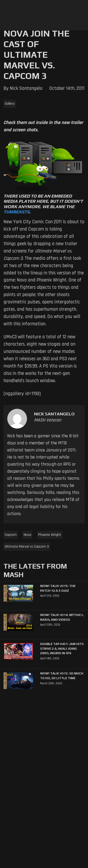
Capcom (11, 535)
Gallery (10, 104)
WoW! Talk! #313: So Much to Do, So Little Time (62, 676)
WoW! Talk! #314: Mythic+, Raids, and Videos (62, 617)
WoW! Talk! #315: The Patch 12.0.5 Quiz (58, 588)
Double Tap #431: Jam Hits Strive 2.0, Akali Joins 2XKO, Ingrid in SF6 (62, 649)
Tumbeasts (16, 212)
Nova (27, 535)
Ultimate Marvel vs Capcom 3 (27, 547)
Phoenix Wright (50, 535)
